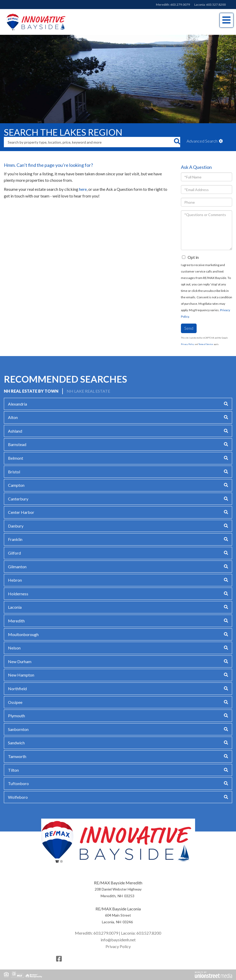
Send (189, 328)
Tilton (13, 770)
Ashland (15, 431)
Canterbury (18, 499)
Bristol (14, 472)
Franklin (15, 539)
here (83, 189)
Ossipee (15, 702)
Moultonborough (23, 634)
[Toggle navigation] (226, 20)
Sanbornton (18, 729)
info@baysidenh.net (118, 940)
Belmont (16, 458)
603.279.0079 (180, 5)
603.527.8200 (216, 5)
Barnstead (17, 444)
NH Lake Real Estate (88, 391)
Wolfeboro (18, 797)
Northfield (17, 689)
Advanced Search (202, 141)
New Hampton (21, 675)
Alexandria (18, 404)
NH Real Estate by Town (31, 391)
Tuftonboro (18, 783)
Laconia (15, 607)
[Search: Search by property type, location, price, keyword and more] (89, 142)
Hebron (15, 580)
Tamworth (17, 756)
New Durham (20, 661)
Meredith (16, 621)
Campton (16, 485)
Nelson (14, 648)
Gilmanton (17, 567)
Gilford (14, 553)
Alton (13, 417)
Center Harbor (21, 512)
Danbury (16, 526)
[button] (177, 142)
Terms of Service (206, 344)
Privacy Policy (188, 344)
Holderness (18, 594)
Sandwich (16, 743)
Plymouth (16, 716)
